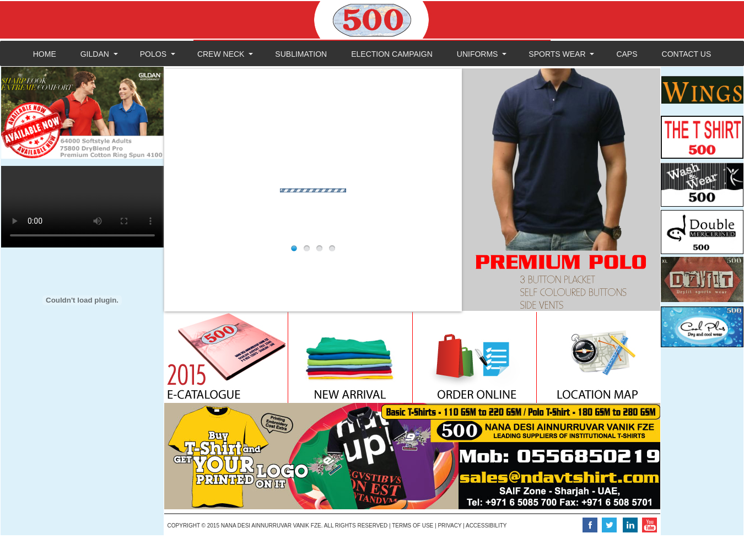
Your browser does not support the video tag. (82, 207)
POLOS (153, 54)
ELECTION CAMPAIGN (392, 54)
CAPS (627, 54)
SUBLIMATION (301, 54)
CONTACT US (687, 54)
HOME (45, 54)
